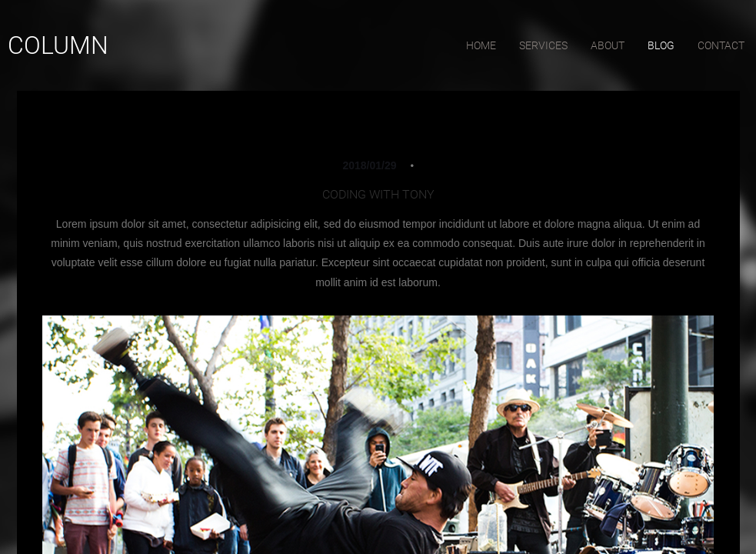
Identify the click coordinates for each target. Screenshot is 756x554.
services (543, 45)
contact (721, 45)
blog (661, 45)
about (608, 45)
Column (58, 45)
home (481, 45)
